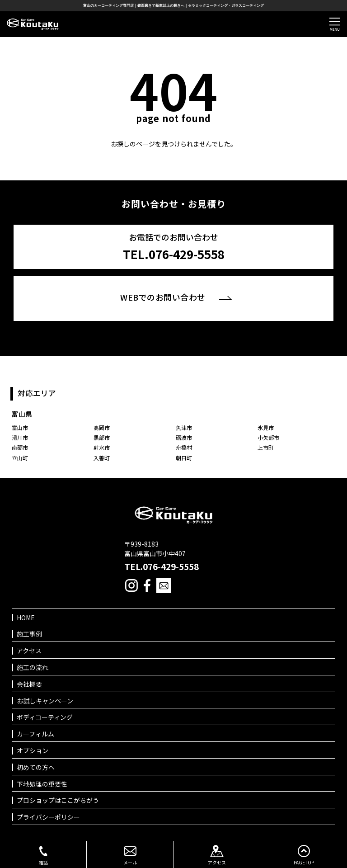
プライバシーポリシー (48, 817)
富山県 (22, 414)
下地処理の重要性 (42, 784)
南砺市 (20, 447)
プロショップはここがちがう (58, 800)
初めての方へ (36, 767)
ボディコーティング (45, 717)
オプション (33, 751)
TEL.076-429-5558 (162, 566)
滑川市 (20, 437)
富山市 (20, 427)
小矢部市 (268, 437)
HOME (26, 618)
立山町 (20, 458)
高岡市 (102, 427)
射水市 (102, 447)
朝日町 (184, 458)
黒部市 (102, 437)
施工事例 (29, 634)
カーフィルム (35, 734)
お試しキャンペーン (45, 701)
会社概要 (29, 684)
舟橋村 (184, 447)
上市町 (266, 447)
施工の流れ (33, 668)
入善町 (102, 458)
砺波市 (184, 437)
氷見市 (266, 427)
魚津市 (184, 427)
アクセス (29, 651)
